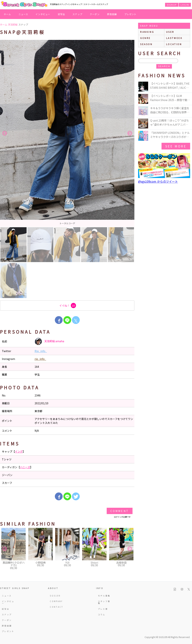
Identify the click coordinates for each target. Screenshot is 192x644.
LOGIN (185, 5)
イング (19, 451)
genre (145, 38)
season (146, 44)
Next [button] (130, 133)
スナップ (77, 14)
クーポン (95, 14)
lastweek (174, 38)
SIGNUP (172, 5)
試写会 (62, 14)
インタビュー (43, 14)
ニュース (23, 14)
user (170, 32)
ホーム (7, 14)
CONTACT (57, 607)
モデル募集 (104, 596)
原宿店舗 (112, 14)
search (164, 66)
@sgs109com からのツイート (158, 181)
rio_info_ (40, 359)
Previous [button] (5, 133)
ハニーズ (25, 467)
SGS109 (55, 596)
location (174, 44)
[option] (67, 133)
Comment (120, 511)
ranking (147, 32)
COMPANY (56, 601)
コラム (102, 614)
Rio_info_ (41, 351)
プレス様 (103, 609)
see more (176, 146)
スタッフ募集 (104, 602)
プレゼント (130, 14)
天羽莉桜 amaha (49, 341)
